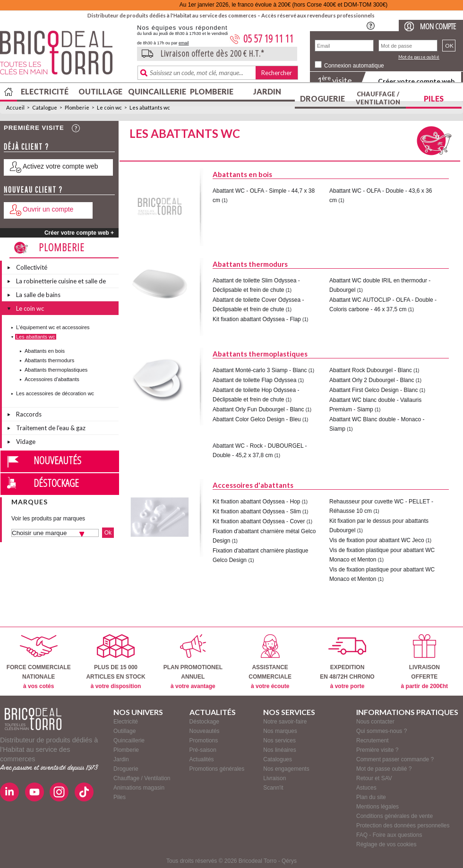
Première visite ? (377, 750)
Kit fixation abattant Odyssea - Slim (257, 511)
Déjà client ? (26, 147)
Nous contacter (375, 722)
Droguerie (322, 98)
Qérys (289, 861)
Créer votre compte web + (79, 233)
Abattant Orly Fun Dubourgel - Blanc (258, 409)
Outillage (100, 91)
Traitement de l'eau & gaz (51, 428)
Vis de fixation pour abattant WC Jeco (377, 540)
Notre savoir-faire (285, 722)
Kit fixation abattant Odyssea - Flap (257, 319)
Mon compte (438, 26)
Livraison (274, 778)
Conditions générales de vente (394, 816)
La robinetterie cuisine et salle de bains (61, 282)
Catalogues (278, 759)
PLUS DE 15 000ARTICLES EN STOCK (116, 662)
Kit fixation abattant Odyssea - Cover (259, 521)
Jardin (267, 91)
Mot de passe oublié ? (384, 769)
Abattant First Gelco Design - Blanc (373, 390)
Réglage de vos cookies (386, 844)
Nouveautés (57, 460)
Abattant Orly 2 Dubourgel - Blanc (372, 380)
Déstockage (56, 483)
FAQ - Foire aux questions (389, 835)
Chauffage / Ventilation (378, 98)
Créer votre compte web (416, 81)
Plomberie (212, 91)
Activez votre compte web (60, 166)
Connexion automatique (354, 66)
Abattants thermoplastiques (56, 370)
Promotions (204, 740)
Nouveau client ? (33, 190)
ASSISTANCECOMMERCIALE (270, 662)
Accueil (15, 107)
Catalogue (45, 107)
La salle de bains (38, 295)
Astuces (366, 788)
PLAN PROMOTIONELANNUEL (193, 662)
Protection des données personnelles (403, 825)
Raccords (29, 414)
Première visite (34, 128)
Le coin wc (109, 107)
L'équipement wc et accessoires (53, 327)
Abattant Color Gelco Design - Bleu (257, 419)
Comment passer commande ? (395, 759)
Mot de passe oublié (419, 57)
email (184, 43)
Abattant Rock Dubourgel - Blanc (371, 370)
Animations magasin (139, 788)
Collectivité (32, 267)
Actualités (202, 759)
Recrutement (373, 740)
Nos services (279, 740)
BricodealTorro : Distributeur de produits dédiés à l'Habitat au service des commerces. (65, 56)
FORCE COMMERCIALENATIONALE (39, 662)
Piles (434, 98)
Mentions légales (377, 807)
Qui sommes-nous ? (382, 731)
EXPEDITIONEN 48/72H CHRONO (347, 662)
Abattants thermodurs (49, 360)
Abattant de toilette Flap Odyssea (254, 380)
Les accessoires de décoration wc (55, 393)
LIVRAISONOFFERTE (424, 662)
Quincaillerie (156, 91)
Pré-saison (203, 750)
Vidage (26, 442)
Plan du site (371, 797)
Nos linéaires (279, 750)
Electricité (45, 91)
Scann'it (273, 788)
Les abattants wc (150, 107)
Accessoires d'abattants (52, 379)
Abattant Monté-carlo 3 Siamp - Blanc (260, 370)
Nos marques (280, 731)
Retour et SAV (374, 778)
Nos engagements (286, 769)
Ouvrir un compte (48, 209)
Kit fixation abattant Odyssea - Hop (256, 502)
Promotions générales (217, 769)
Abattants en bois (45, 351)
